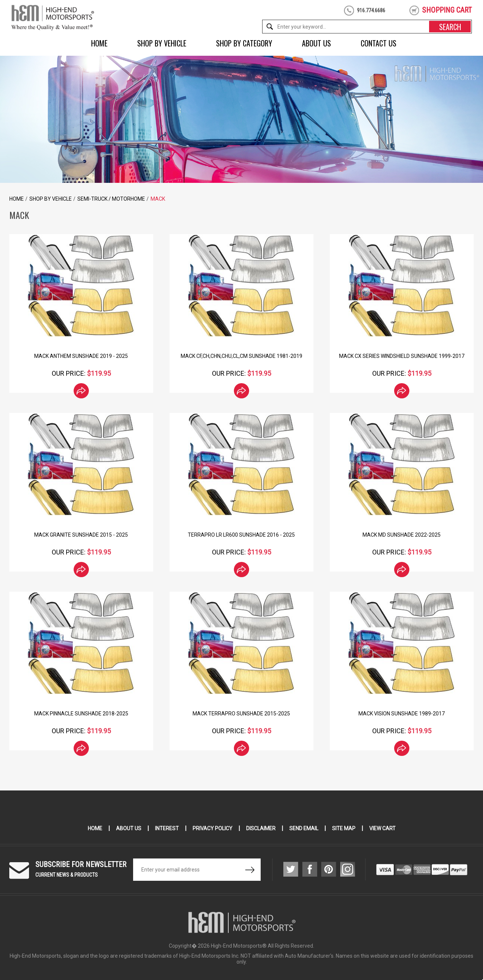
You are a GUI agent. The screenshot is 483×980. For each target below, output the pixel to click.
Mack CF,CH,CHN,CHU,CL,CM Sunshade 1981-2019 (241, 356)
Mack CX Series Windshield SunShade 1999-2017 (402, 356)
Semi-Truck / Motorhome (111, 199)
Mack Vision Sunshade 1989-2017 (402, 714)
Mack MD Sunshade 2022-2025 (402, 535)
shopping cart (447, 10)
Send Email (304, 828)
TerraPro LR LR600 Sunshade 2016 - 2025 (241, 535)
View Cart (382, 828)
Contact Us (379, 43)
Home (99, 43)
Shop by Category (244, 43)
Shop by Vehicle (162, 43)
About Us (316, 43)
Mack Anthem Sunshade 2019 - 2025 (81, 356)
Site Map (344, 828)
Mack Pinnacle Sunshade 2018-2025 (81, 714)
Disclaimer (261, 828)
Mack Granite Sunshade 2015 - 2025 (81, 535)
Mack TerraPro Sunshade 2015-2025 (241, 714)
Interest (167, 828)
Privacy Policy (212, 828)
